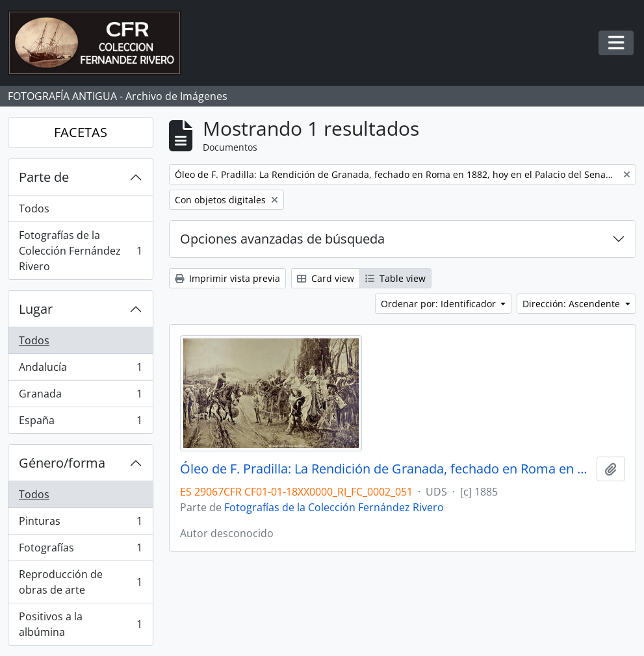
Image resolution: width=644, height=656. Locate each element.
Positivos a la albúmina (80, 624)
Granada (80, 397)
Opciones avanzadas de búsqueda (282, 239)
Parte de (44, 177)
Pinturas (80, 524)
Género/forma (62, 463)
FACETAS (81, 132)
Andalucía (80, 370)
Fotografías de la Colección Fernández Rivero (80, 251)
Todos (34, 208)
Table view (395, 278)
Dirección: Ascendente (573, 304)
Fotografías (80, 550)
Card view (326, 278)
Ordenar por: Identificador (440, 304)
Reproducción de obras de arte (80, 582)
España (80, 423)
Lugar (36, 309)
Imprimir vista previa (227, 278)
